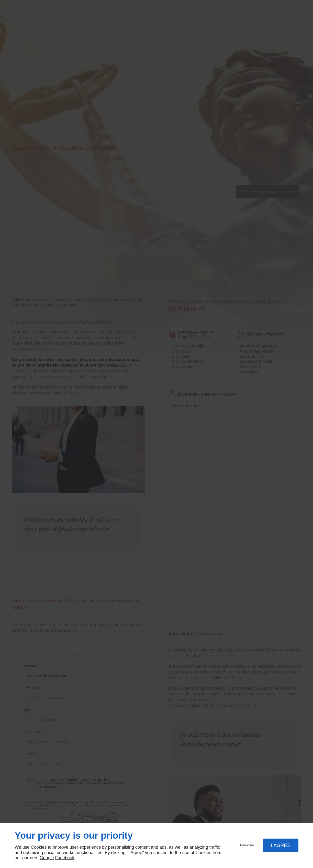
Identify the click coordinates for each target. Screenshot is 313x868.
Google (47, 858)
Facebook (65, 858)
